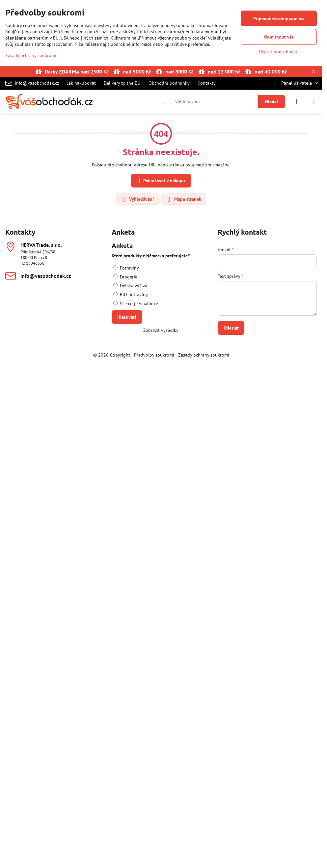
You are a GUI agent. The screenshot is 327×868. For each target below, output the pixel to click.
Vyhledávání (137, 199)
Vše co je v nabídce (136, 304)
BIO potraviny (131, 295)
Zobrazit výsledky (161, 330)
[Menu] (314, 101)
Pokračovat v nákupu (160, 181)
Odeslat (231, 328)
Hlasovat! (127, 317)
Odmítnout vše (279, 37)
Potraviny (126, 268)
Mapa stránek (183, 199)
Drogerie (125, 277)
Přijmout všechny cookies (279, 18)
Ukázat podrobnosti (279, 52)
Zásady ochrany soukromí (204, 355)
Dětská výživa (130, 286)
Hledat (272, 101)
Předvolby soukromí (154, 355)
